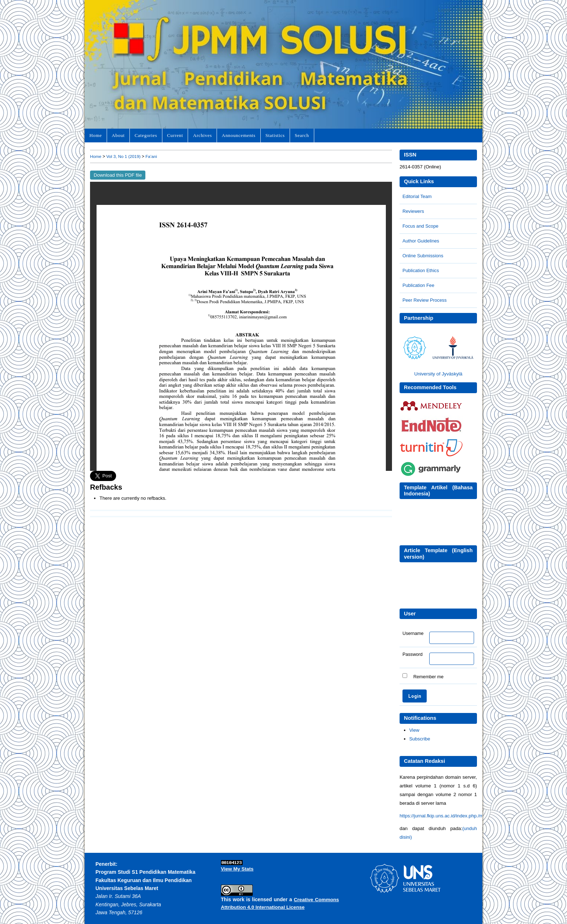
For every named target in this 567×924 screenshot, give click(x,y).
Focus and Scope (420, 226)
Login (444, 10)
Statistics (275, 135)
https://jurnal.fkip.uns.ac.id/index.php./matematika (452, 816)
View (414, 730)
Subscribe (420, 739)
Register (466, 10)
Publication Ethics (421, 270)
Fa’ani (151, 156)
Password (413, 654)
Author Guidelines (421, 241)
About (118, 135)
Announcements (238, 135)
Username (413, 633)
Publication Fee (418, 285)
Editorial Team (417, 196)
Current (175, 135)
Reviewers (413, 211)
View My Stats (237, 869)
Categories (146, 135)
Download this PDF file (118, 175)
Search (302, 135)
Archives (202, 135)
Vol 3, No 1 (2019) (123, 156)
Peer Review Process (425, 300)
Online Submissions (423, 256)
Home (95, 135)
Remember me (429, 676)
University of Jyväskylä (438, 374)
